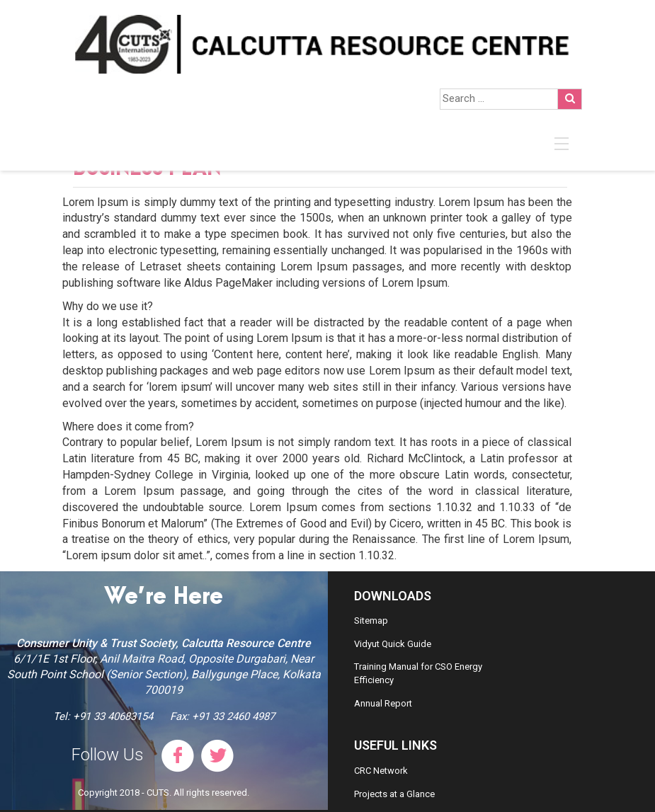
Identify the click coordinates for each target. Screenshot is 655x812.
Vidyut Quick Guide (393, 644)
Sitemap (371, 621)
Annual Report (383, 703)
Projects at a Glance (394, 794)
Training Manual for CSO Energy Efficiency (418, 673)
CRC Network (381, 771)
